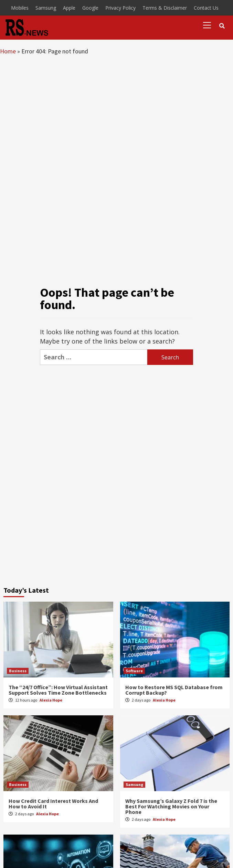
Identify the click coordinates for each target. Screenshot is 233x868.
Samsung (46, 8)
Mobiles (20, 8)
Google (90, 8)
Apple (69, 8)
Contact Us (206, 8)
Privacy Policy (120, 8)
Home (8, 51)
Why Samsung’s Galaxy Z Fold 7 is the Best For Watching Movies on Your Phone (171, 806)
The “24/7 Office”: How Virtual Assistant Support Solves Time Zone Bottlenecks (58, 690)
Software (134, 671)
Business (18, 671)
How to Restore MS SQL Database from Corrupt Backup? (174, 690)
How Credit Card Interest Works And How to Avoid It (53, 804)
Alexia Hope (51, 700)
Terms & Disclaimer (165, 8)
